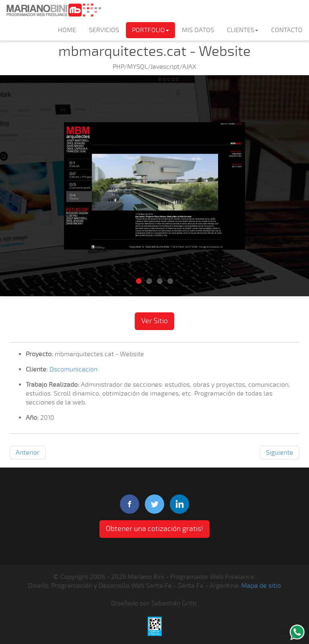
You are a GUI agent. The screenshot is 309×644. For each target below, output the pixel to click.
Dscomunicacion (73, 369)
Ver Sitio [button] (154, 321)
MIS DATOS (198, 30)
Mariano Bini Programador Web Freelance (54, 10)
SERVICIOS (104, 30)
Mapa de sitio (261, 586)
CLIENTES (243, 30)
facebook (130, 504)
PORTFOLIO (150, 30)
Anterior (28, 453)
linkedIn (179, 504)
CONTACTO (287, 30)
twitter (154, 504)
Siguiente (280, 453)
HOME (67, 30)
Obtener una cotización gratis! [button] (154, 529)
